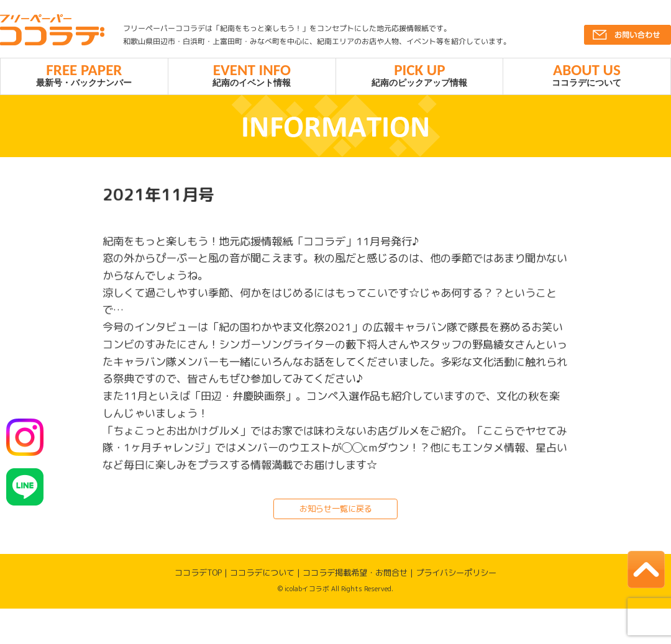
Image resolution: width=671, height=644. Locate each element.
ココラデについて (587, 76)
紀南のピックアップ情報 (420, 76)
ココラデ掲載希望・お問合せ (355, 576)
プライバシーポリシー (456, 576)
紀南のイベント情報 (252, 76)
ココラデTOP (198, 575)
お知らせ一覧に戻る (335, 511)
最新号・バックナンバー (84, 76)
